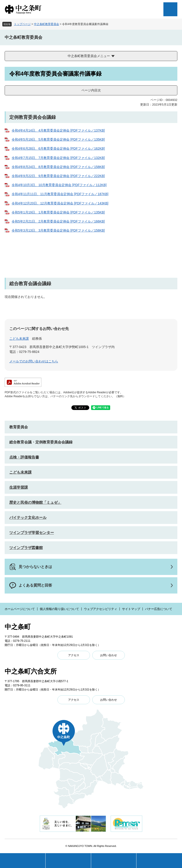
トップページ (22, 24)
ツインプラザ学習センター (32, 533)
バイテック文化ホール (28, 518)
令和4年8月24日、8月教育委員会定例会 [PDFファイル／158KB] (58, 167)
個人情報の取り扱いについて (59, 609)
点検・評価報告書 (24, 457)
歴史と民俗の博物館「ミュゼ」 (35, 502)
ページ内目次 (91, 90)
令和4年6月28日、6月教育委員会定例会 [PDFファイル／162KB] (58, 148)
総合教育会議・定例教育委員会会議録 (41, 442)
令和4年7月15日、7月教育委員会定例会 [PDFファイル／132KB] (58, 158)
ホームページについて (20, 609)
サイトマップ (131, 609)
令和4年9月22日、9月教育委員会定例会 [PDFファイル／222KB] (58, 176)
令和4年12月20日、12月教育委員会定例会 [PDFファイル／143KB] (60, 203)
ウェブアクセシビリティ (101, 609)
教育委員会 (19, 427)
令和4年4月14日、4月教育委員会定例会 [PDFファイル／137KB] (58, 130)
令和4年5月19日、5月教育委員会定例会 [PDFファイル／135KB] (58, 139)
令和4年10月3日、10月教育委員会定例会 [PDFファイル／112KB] (59, 185)
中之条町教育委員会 (46, 24)
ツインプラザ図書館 (26, 548)
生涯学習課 (19, 487)
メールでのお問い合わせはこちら (34, 361)
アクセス (74, 655)
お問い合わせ (109, 655)
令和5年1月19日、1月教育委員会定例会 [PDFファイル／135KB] (58, 212)
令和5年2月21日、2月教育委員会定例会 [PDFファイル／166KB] (58, 221)
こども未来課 (19, 339)
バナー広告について (159, 609)
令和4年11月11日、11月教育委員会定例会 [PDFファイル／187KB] (60, 194)
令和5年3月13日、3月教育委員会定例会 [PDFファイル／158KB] (58, 230)
